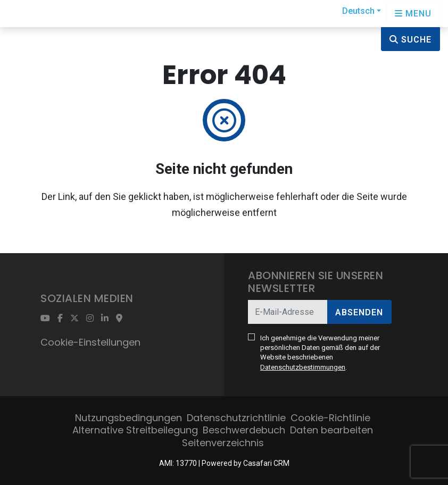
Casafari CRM (266, 463)
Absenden (359, 312)
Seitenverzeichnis (223, 443)
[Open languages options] (413, 14)
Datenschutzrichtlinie (236, 418)
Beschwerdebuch (244, 430)
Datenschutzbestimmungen (303, 367)
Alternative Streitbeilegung (135, 430)
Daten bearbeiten (331, 430)
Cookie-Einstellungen (90, 342)
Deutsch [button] (358, 11)
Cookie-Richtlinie (330, 418)
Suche (410, 40)
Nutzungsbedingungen (128, 418)
